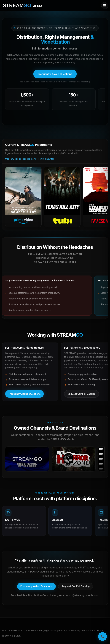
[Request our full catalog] (76, 586)
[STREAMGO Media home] (23, 6)
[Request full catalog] (82, 394)
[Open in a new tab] (27, 459)
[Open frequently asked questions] (55, 74)
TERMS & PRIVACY (12, 636)
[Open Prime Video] (23, 197)
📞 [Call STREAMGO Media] (103, 637)
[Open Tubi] (62, 197)
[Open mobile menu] (105, 6)
